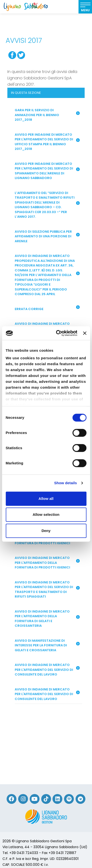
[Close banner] (85, 333)
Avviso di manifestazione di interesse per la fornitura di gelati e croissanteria (47, 645)
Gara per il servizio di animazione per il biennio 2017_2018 (47, 115)
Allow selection (46, 514)
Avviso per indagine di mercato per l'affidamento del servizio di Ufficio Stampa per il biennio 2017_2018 (47, 142)
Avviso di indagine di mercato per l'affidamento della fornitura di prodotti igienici (47, 563)
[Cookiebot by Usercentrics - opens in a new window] (58, 333)
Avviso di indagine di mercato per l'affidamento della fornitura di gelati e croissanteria (47, 619)
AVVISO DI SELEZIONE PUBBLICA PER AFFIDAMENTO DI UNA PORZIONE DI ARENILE (47, 236)
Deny (46, 531)
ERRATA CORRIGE (47, 308)
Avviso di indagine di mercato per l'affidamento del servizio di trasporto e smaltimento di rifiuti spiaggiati (47, 590)
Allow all (46, 499)
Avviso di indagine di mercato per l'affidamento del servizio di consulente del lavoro (47, 670)
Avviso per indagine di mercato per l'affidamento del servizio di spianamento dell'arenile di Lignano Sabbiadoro (47, 171)
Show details (66, 483)
